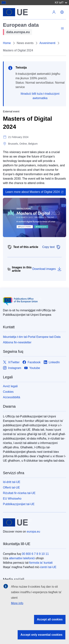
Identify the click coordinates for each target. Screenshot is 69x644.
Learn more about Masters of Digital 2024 (33, 192)
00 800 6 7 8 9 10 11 (35, 554)
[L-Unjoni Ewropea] (26, 12)
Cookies (8, 392)
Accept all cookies (50, 619)
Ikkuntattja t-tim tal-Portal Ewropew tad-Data (32, 337)
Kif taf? (61, 2)
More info (17, 603)
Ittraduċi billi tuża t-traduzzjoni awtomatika (40, 96)
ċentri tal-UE (48, 567)
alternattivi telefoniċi (22, 558)
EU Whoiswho (12, 499)
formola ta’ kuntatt (41, 563)
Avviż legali (10, 386)
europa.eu (33, 532)
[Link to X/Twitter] (11, 362)
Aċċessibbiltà (11, 397)
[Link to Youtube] (32, 368)
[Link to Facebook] (31, 362)
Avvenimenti (47, 43)
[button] (62, 12)
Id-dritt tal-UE (12, 482)
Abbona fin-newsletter (17, 342)
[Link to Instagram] (12, 368)
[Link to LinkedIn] (52, 362)
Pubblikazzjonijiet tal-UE (19, 504)
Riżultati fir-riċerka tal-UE (19, 493)
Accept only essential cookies (42, 635)
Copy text (51, 247)
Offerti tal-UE (11, 488)
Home (7, 43)
